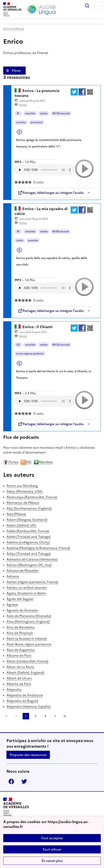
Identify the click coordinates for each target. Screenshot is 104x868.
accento (21, 122)
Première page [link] (6, 716)
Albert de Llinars (19, 678)
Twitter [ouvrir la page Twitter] (24, 781)
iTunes (11, 462)
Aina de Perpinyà (20, 633)
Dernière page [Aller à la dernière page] (65, 716)
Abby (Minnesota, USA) (24, 491)
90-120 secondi (61, 113)
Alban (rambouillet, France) (27, 661)
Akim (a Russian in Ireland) (27, 639)
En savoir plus (52, 861)
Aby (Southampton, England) (29, 508)
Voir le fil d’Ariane (14, 29)
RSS (26, 462)
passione (33, 240)
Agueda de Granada (22, 610)
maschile (30, 113)
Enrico (23, 105)
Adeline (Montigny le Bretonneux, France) (38, 548)
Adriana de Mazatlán (23, 571)
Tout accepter (52, 838)
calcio (20, 240)
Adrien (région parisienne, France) (32, 582)
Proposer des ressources (28, 755)
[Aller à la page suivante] (55, 716)
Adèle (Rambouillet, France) (28, 531)
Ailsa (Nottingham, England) (28, 622)
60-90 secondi (61, 232)
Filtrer (17, 71)
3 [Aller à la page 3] (45, 716)
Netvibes (43, 462)
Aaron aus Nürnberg (22, 486)
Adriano (13, 576)
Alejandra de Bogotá (22, 701)
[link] (16, 716)
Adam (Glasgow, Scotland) (27, 520)
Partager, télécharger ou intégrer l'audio (51, 193)
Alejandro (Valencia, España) (28, 706)
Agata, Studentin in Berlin (26, 593)
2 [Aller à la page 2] (36, 716)
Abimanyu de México (23, 503)
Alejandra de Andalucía (25, 695)
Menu (98, 6)
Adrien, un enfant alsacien (27, 588)
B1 (18, 113)
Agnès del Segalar (20, 599)
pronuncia (37, 122)
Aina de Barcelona (20, 627)
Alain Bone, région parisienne (29, 644)
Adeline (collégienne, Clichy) (28, 542)
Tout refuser (52, 849)
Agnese (12, 605)
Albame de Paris (19, 655)
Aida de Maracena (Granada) (29, 616)
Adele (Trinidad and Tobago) (28, 537)
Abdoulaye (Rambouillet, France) (32, 497)
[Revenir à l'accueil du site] (16, 807)
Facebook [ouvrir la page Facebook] (11, 781)
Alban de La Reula (20, 667)
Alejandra (14, 689)
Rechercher (87, 6)
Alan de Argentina (20, 650)
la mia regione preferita (30, 354)
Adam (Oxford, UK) (21, 525)
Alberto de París (19, 684)
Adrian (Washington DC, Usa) (29, 565)
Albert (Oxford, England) (25, 672)
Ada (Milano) (16, 514)
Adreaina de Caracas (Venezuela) (32, 559)
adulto (44, 113)
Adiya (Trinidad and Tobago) (28, 554)
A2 (18, 345)
